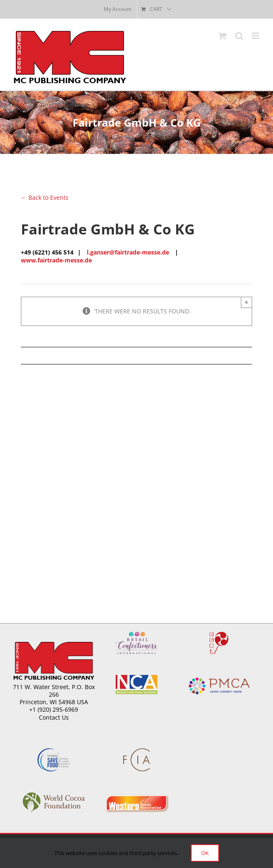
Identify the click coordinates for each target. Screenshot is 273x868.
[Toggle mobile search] (239, 36)
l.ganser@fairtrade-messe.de (128, 252)
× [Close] (246, 302)
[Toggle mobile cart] (222, 36)
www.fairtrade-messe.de (56, 260)
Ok (205, 853)
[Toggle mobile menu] (256, 36)
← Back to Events (45, 197)
